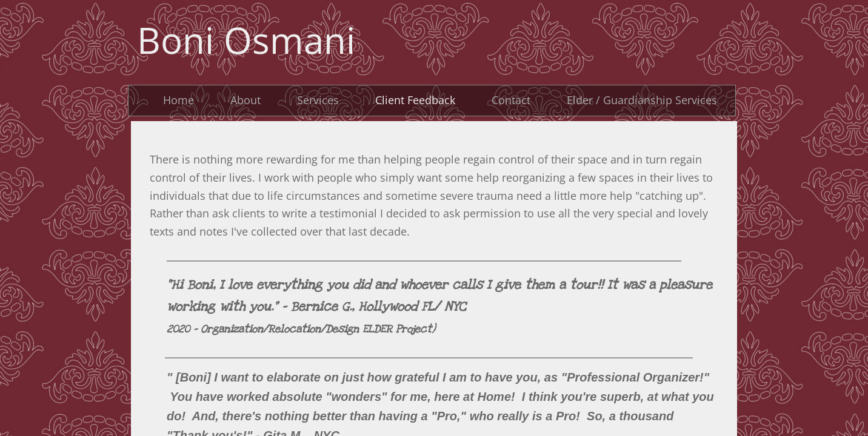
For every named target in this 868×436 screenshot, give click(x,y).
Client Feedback (415, 100)
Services (318, 100)
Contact (511, 100)
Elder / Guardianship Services (642, 100)
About (245, 100)
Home (179, 100)
